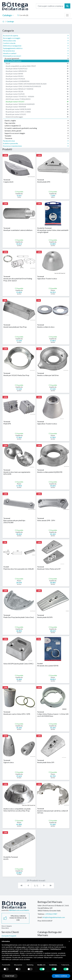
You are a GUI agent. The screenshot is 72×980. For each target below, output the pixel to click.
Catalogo (8, 15)
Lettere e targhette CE (37, 126)
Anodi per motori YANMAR (37, 107)
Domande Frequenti (9, 936)
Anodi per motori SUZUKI (37, 94)
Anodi (37, 64)
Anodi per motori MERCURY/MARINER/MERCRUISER (37, 84)
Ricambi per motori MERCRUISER (37, 109)
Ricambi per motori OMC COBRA (37, 112)
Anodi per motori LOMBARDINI (37, 81)
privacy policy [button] (21, 947)
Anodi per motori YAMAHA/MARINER (37, 104)
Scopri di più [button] (10, 976)
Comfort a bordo (36, 43)
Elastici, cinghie (37, 121)
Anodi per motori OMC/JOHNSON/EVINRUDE (37, 86)
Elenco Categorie (7, 926)
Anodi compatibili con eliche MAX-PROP (37, 66)
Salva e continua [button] (61, 976)
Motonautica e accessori (36, 56)
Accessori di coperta (36, 36)
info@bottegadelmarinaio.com (54, 917)
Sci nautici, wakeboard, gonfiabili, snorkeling (37, 128)
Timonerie (37, 138)
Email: (40, 917)
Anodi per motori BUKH (37, 76)
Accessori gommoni (37, 58)
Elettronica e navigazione (36, 46)
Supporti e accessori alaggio (37, 133)
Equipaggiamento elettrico (36, 48)
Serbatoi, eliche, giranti (37, 131)
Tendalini (37, 136)
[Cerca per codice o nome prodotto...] (50, 6)
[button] (69, 941)
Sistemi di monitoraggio (37, 117)
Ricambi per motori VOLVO (37, 114)
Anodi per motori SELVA (37, 91)
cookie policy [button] (39, 951)
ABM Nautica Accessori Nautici (19, 910)
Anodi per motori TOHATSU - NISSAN (37, 97)
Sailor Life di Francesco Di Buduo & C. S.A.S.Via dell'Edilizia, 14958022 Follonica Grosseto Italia (53, 908)
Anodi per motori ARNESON (37, 71)
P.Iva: (40, 921)
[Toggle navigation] (67, 15)
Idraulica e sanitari (36, 53)
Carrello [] (23, 15)
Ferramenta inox (36, 51)
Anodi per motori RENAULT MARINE (37, 89)
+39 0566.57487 (51, 914)
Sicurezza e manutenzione (36, 146)
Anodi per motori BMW (37, 74)
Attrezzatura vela (36, 41)
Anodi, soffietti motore (37, 61)
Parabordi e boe (36, 141)
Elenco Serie (5, 928)
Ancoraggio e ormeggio (36, 38)
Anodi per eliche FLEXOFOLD (37, 69)
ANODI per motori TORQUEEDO (37, 99)
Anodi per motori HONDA (37, 79)
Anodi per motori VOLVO (37, 102)
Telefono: (41, 914)
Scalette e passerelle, (36, 143)
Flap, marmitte (37, 123)
